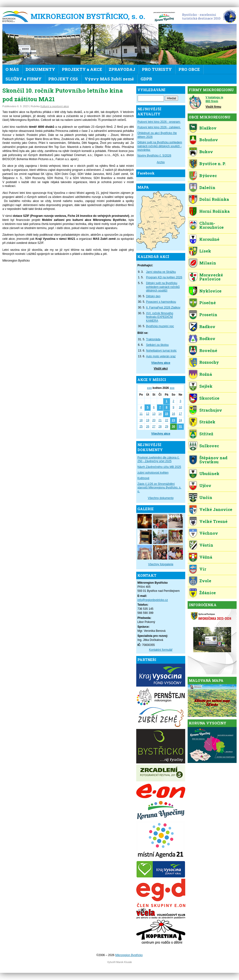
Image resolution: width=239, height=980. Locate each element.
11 (141, 414)
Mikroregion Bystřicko (75, 17)
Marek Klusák (124, 962)
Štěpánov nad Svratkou (213, 460)
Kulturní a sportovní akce (55, 106)
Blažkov (208, 128)
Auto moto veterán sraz (161, 356)
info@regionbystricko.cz (153, 600)
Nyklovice (210, 291)
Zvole (205, 581)
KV (164, 17)
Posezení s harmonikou (161, 302)
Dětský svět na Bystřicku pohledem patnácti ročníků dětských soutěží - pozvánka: (160, 146)
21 (160, 420)
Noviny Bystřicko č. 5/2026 (154, 156)
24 (180, 420)
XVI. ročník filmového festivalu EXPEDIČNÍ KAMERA (160, 317)
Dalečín (207, 188)
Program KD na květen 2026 (164, 277)
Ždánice (208, 593)
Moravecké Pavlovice (211, 277)
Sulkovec (209, 446)
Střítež (206, 434)
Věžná (206, 557)
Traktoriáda (153, 339)
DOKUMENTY (40, 69)
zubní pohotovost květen (153, 473)
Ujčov (205, 485)
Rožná (206, 374)
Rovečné (208, 350)
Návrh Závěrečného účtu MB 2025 (159, 467)
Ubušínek (209, 473)
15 (166, 414)
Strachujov (211, 410)
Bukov (206, 152)
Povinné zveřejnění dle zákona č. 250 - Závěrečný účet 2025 (158, 459)
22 (166, 420)
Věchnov (209, 533)
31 (180, 426)
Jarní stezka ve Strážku (161, 272)
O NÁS (12, 69)
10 (180, 407)
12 (148, 414)
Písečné (208, 303)
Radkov (207, 327)
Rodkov (207, 339)
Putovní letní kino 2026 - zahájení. (159, 127)
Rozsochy (209, 362)
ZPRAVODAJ (122, 69)
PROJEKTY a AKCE (82, 69)
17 (180, 414)
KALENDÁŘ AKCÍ (153, 257)
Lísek (205, 251)
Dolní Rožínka (214, 199)
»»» (172, 388)
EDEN (208, 17)
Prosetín (208, 315)
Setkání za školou (157, 345)
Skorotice (209, 398)
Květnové (143, 478)
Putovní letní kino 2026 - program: (159, 122)
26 (148, 426)
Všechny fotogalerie (161, 564)
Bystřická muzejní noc (160, 326)
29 (166, 426)
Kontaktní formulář (161, 650)
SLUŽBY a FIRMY (24, 79)
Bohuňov (209, 140)
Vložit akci (161, 369)
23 (173, 420)
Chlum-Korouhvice (212, 225)
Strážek (207, 422)
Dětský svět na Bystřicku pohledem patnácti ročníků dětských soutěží (163, 287)
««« (149, 388)
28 (160, 426)
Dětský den (153, 296)
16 (173, 414)
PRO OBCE (189, 69)
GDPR (146, 79)
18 (141, 420)
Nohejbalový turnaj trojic (161, 351)
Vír (203, 569)
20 (154, 420)
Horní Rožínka (215, 211)
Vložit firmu (213, 107)
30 (173, 426)
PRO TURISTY (157, 69)
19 (148, 420)
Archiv (161, 162)
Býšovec (208, 176)
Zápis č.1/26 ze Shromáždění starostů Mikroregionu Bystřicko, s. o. (159, 488)
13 (154, 414)
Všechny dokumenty (161, 498)
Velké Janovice (216, 509)
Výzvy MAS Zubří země (109, 79)
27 (154, 426)
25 (141, 426)
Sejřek (206, 386)
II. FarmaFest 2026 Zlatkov (163, 308)
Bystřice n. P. (212, 164)
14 (160, 414)
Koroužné (209, 239)
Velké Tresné (213, 521)
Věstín (206, 545)
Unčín (206, 497)
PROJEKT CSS (63, 79)
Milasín (208, 263)
